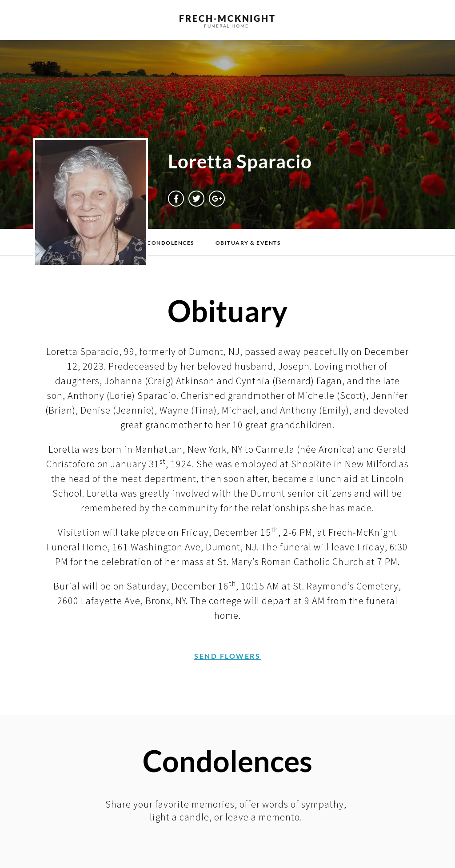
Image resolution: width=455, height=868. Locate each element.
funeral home (226, 26)
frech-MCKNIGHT (227, 18)
